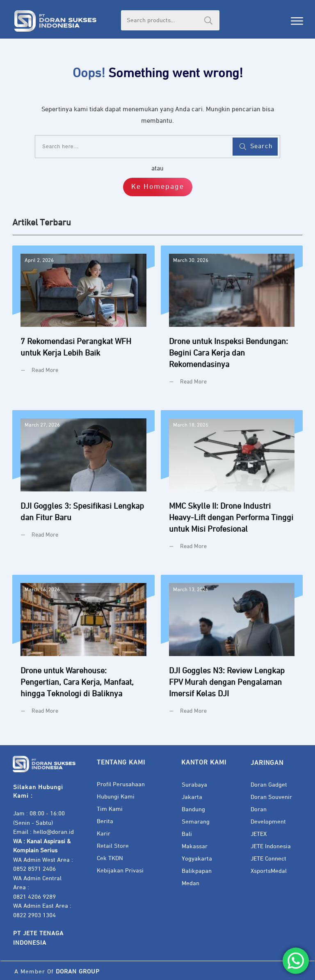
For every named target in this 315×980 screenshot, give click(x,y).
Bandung (193, 809)
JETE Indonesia (271, 846)
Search (208, 20)
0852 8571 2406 (34, 869)
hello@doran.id (54, 832)
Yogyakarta (197, 859)
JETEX (259, 834)
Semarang (196, 822)
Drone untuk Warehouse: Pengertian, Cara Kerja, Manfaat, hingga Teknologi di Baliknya (83, 651)
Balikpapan (197, 871)
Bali (187, 834)
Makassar (195, 846)
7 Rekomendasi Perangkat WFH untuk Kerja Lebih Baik (83, 322)
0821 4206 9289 (34, 897)
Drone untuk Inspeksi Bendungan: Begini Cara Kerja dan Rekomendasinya (232, 322)
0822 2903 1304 (34, 915)
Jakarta (192, 797)
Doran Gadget (269, 785)
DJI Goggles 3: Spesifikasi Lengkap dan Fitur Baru (83, 486)
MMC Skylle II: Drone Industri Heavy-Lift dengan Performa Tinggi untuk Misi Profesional (232, 486)
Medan (191, 883)
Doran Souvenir (271, 797)
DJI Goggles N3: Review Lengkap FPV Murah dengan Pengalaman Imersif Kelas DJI (232, 651)
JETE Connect (268, 859)
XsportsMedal (269, 871)
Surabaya (194, 785)
